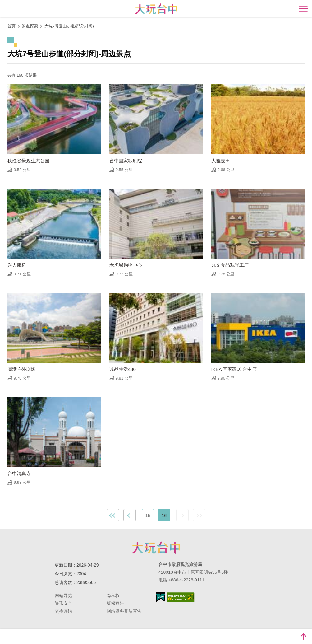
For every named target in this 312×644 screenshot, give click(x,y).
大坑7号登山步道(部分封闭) (69, 26)
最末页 (199, 515)
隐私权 (113, 595)
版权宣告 (115, 603)
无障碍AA (181, 597)
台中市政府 (156, 548)
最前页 (113, 515)
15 (148, 515)
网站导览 (63, 595)
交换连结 (63, 611)
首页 (11, 26)
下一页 (182, 515)
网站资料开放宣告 (124, 611)
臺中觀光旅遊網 (156, 9)
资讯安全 (63, 603)
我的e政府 (161, 597)
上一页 (130, 515)
